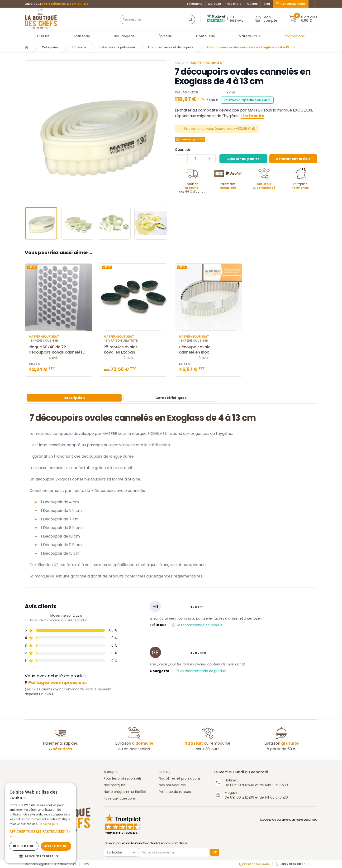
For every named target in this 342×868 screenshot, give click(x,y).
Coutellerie (205, 36)
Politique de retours (175, 792)
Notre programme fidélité (125, 792)
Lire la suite (253, 116)
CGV (86, 864)
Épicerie (165, 36)
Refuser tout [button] (24, 846)
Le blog (165, 772)
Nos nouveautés (172, 785)
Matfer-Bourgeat (208, 63)
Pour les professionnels (123, 778)
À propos (111, 772)
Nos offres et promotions (180, 778)
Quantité (182, 150)
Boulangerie (124, 36)
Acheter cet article (293, 159)
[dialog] (40, 823)
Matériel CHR (250, 36)
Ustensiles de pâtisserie (117, 47)
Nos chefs (234, 4)
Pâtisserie (82, 36)
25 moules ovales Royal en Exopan (133, 350)
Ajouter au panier (243, 159)
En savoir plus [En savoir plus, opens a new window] (48, 824)
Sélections (195, 4)
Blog (267, 4)
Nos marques (115, 785)
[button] (40, 834)
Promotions (295, 36)
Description (74, 398)
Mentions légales (37, 864)
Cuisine (43, 36)
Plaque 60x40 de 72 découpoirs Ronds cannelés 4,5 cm (58, 350)
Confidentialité (66, 864)
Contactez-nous (291, 4)
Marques (215, 4)
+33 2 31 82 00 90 (290, 864)
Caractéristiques (171, 398)
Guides (252, 4)
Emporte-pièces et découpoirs (171, 47)
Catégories (50, 47)
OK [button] (215, 852)
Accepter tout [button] (56, 846)
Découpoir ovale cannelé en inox (209, 350)
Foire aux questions (120, 798)
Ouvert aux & (57, 4)
